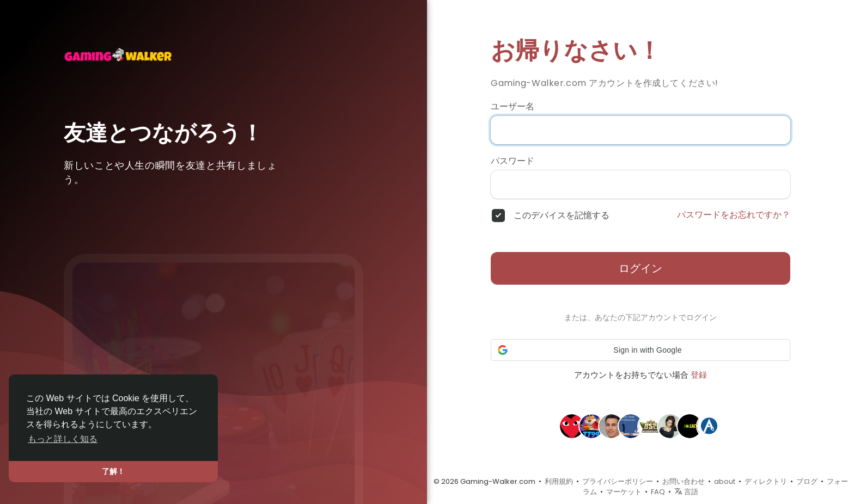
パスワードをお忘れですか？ (734, 215)
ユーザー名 (513, 107)
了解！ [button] (113, 471)
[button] (640, 350)
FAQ (658, 492)
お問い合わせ (684, 481)
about (725, 481)
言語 (686, 492)
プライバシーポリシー (618, 481)
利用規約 (559, 481)
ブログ (807, 481)
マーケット (624, 492)
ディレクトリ (766, 481)
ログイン (640, 268)
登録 (699, 375)
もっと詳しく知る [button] (63, 439)
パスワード (513, 161)
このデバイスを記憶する (562, 216)
